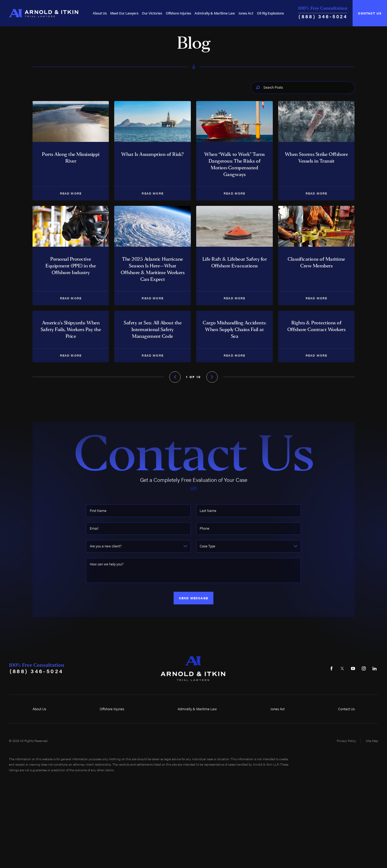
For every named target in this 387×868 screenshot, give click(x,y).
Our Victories (152, 13)
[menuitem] (100, 13)
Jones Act (246, 13)
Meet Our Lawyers (124, 13)
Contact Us (370, 13)
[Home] (44, 13)
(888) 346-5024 (323, 16)
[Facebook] (332, 669)
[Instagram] (364, 669)
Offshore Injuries (178, 13)
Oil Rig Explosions (270, 13)
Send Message (193, 598)
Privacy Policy (346, 741)
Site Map (372, 741)
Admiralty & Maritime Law (215, 13)
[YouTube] (353, 669)
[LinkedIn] (375, 669)
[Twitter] (342, 669)
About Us (100, 13)
